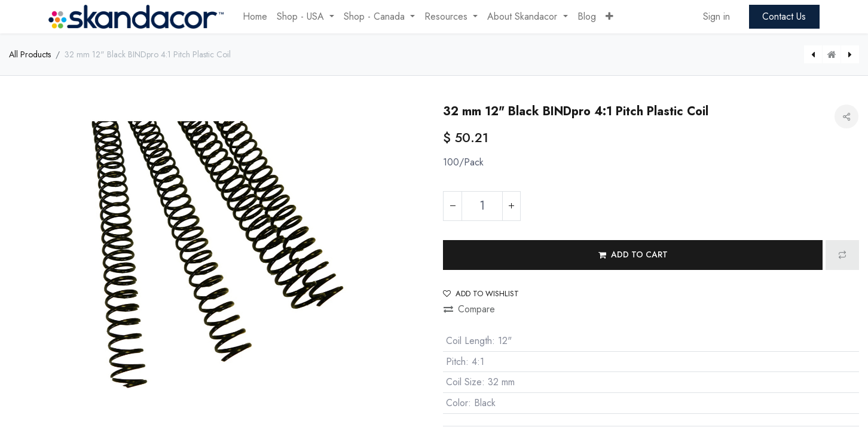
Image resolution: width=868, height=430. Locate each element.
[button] (609, 17)
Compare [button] (469, 309)
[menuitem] (255, 17)
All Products (30, 54)
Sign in (716, 16)
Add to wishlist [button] (481, 294)
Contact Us (784, 16)
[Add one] (511, 206)
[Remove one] (453, 206)
